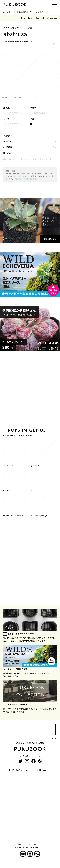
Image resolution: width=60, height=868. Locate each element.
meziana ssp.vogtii (39, 516)
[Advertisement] (30, 390)
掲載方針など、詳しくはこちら (26, 179)
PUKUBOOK (15, 5)
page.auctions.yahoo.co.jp (13, 97)
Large (30, 18)
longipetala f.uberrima (13, 516)
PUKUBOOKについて (20, 770)
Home (23, 18)
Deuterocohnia (41, 18)
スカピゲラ (8, 465)
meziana (35, 490)
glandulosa (36, 465)
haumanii (7, 490)
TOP (54, 732)
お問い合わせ (44, 770)
